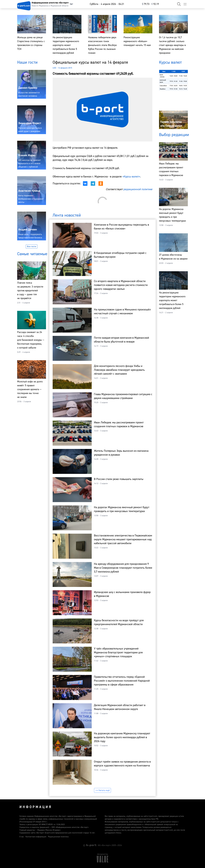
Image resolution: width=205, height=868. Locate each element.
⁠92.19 (155, 4)
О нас (22, 837)
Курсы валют (170, 62)
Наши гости (27, 62)
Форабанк (163, 89)
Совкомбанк (163, 86)
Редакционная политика (58, 837)
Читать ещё (102, 790)
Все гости (32, 246)
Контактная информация (36, 837)
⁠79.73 (146, 4)
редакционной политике (138, 189)
